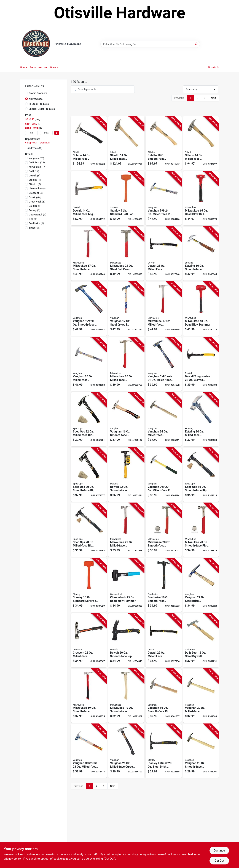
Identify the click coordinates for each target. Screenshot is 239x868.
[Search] (197, 44)
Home (23, 67)
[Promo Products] (26, 93)
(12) (34, 171)
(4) (38, 188)
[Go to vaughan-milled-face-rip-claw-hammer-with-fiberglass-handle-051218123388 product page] (164, 198)
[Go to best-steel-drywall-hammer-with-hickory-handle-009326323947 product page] (201, 640)
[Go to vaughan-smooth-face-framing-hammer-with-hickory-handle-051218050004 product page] (201, 751)
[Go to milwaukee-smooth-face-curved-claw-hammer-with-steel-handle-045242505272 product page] (164, 530)
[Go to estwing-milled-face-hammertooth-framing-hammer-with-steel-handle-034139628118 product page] (201, 419)
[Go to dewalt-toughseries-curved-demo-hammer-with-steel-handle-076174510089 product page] (201, 364)
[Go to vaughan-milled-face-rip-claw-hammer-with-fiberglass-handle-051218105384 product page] (164, 475)
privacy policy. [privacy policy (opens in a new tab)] (13, 859)
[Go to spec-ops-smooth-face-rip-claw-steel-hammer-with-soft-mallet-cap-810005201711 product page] (201, 475)
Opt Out (219, 861)
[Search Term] (150, 44)
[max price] (46, 133)
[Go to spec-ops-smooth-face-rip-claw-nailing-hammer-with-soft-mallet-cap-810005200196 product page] (89, 475)
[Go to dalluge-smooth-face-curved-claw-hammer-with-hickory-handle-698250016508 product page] (126, 419)
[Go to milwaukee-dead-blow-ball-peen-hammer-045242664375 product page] (201, 198)
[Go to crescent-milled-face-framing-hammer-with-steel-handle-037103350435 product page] (89, 640)
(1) (35, 206)
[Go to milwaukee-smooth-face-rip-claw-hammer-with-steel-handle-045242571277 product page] (201, 530)
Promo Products (38, 93)
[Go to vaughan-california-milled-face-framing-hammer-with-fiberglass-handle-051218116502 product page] (164, 364)
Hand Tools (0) (34, 148)
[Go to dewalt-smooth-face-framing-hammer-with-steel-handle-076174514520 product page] (126, 475)
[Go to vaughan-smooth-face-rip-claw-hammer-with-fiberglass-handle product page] (89, 309)
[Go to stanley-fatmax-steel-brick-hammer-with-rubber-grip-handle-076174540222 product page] (164, 751)
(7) (35, 180)
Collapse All (31, 143)
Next (214, 98)
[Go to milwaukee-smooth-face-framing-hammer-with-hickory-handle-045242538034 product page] (126, 696)
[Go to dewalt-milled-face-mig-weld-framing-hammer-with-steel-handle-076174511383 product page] (89, 198)
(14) (37, 167)
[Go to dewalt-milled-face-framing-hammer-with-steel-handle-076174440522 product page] (164, 254)
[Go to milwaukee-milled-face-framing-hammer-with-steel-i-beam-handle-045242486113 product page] (164, 309)
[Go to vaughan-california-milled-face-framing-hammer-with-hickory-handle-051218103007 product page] (89, 751)
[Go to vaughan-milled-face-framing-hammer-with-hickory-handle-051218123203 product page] (164, 419)
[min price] (31, 133)
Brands (54, 67)
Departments (37, 67)
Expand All (45, 143)
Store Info (213, 67)
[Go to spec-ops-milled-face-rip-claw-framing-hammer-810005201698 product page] (89, 530)
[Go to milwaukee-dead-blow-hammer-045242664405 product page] (201, 309)
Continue (219, 851)
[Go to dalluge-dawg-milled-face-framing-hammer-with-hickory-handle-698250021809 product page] (126, 751)
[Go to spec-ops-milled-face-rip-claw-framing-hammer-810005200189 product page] (89, 419)
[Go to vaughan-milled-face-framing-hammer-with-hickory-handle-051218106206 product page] (89, 364)
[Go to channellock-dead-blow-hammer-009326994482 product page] (126, 585)
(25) (36, 158)
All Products (36, 99)
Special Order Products (42, 109)
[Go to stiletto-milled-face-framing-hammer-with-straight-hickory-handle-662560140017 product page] (126, 143)
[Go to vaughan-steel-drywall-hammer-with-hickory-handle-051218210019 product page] (126, 309)
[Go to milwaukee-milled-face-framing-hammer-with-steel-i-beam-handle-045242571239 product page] (126, 364)
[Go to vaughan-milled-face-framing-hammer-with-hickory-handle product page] (201, 696)
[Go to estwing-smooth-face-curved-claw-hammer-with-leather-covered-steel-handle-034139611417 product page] (201, 254)
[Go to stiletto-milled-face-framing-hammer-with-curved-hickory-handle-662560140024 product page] (201, 143)
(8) (35, 176)
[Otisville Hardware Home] (36, 44)
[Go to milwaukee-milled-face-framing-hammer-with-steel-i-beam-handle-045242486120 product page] (126, 530)
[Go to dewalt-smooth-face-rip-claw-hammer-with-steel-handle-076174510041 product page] (126, 640)
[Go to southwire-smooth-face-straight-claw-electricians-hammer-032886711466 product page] (164, 585)
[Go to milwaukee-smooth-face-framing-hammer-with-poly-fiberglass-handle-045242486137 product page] (89, 696)
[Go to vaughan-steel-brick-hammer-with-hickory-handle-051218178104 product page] (201, 585)
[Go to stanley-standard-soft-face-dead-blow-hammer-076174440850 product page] (126, 198)
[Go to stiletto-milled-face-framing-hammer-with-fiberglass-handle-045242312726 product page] (89, 143)
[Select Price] (57, 133)
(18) (37, 162)
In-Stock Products (39, 104)
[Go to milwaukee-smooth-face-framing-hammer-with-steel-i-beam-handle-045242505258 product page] (89, 254)
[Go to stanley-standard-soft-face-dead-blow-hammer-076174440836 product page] (89, 585)
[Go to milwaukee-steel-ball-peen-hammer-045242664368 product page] (126, 254)
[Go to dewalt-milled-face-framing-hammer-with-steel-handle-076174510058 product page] (164, 640)
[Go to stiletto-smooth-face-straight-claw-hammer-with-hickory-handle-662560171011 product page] (164, 143)
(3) (37, 202)
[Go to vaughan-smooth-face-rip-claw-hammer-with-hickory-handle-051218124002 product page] (164, 696)
